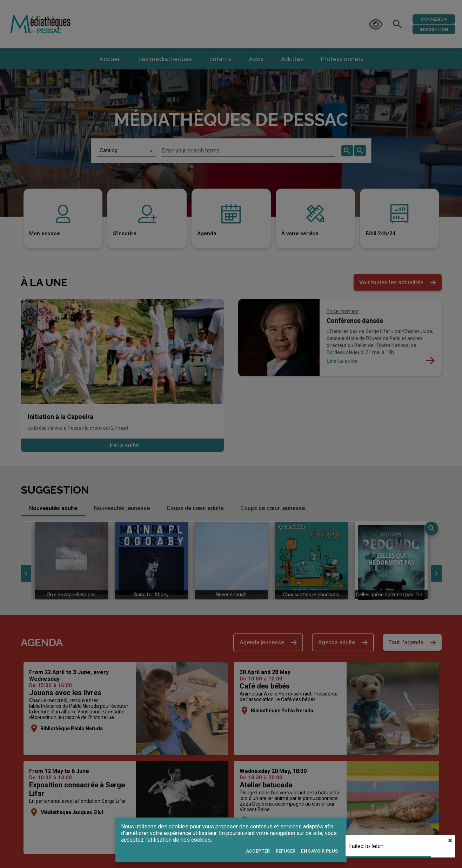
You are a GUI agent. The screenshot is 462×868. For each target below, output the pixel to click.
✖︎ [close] (450, 841)
